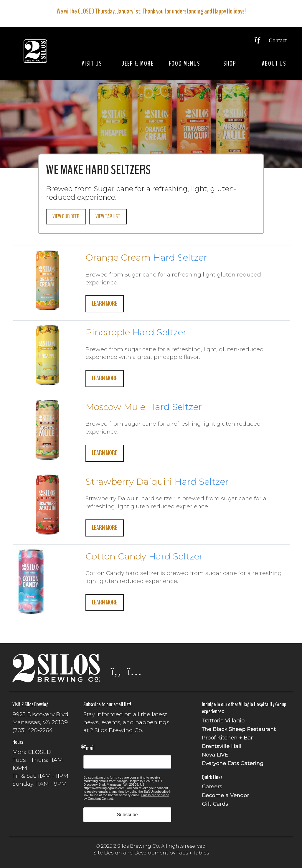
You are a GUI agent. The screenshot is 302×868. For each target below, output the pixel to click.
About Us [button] (274, 64)
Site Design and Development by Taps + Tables (151, 853)
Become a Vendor (225, 795)
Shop (230, 64)
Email (89, 748)
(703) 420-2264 (33, 730)
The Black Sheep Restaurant (239, 729)
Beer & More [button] (137, 64)
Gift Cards (215, 804)
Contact (271, 41)
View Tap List (108, 216)
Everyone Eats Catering (233, 763)
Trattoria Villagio (223, 720)
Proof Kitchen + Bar (227, 738)
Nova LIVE (215, 755)
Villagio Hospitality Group (263, 704)
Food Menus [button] (184, 64)
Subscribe (127, 815)
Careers (212, 786)
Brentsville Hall (222, 746)
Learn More (105, 304)
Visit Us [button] (92, 64)
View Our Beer (66, 216)
